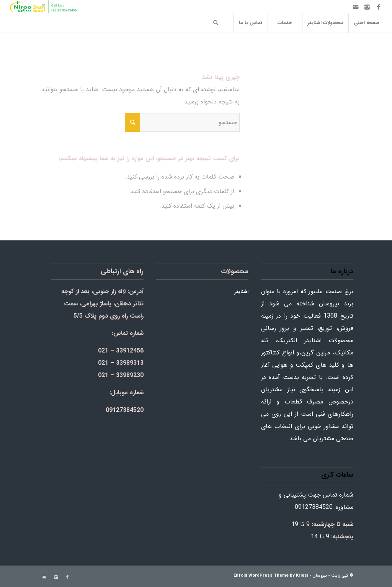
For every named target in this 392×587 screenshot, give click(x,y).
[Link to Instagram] (367, 7)
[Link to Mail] (356, 7)
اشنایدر (241, 292)
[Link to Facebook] (379, 7)
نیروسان (320, 576)
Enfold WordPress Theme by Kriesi (271, 576)
